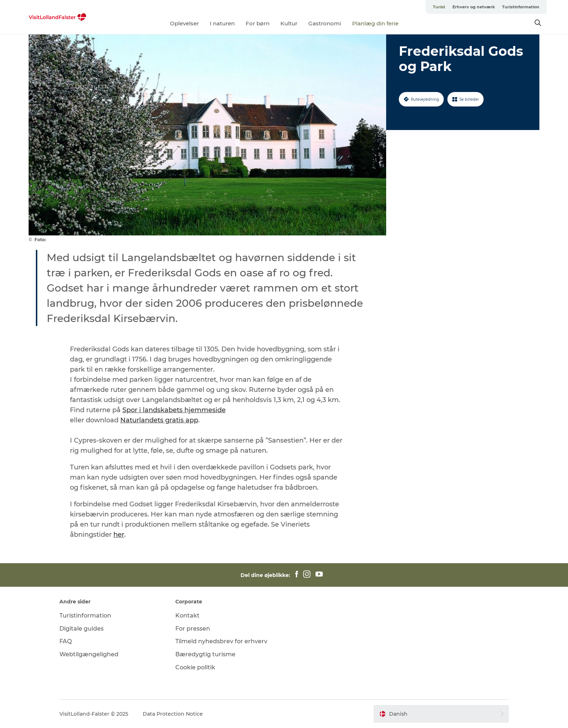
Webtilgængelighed (89, 654)
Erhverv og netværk (474, 7)
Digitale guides (82, 629)
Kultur (289, 23)
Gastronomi (325, 23)
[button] (441, 714)
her (119, 535)
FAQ (66, 641)
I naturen (222, 23)
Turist (439, 7)
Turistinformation (521, 7)
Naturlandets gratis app (159, 420)
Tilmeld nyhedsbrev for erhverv (221, 641)
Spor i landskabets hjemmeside (174, 410)
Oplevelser (184, 23)
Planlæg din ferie (375, 23)
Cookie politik (195, 667)
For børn (258, 23)
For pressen (193, 629)
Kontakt (187, 616)
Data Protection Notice (173, 714)
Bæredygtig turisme (205, 654)
